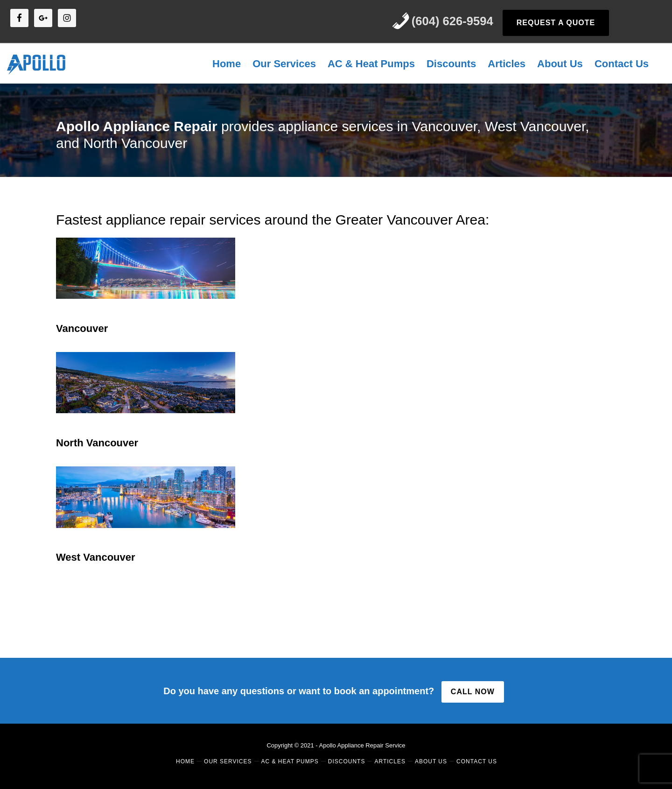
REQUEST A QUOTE (556, 23)
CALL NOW (473, 692)
